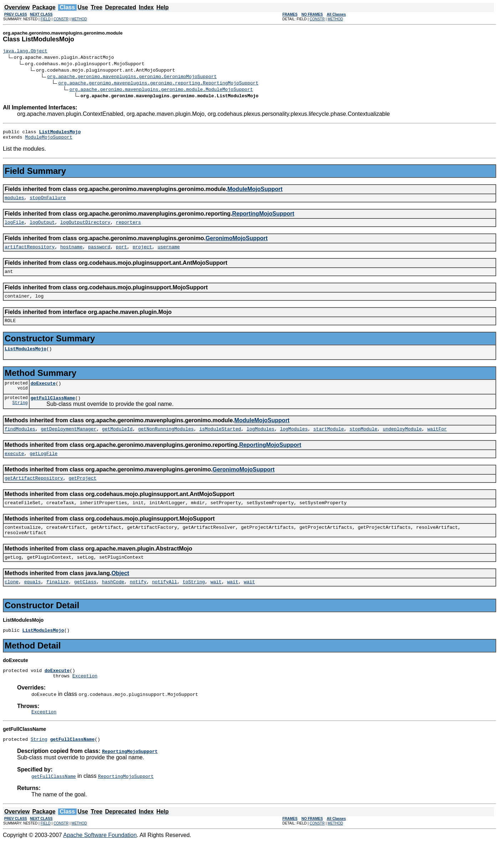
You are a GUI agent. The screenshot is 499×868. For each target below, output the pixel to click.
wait (216, 603)
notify (138, 603)
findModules (20, 443)
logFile (14, 227)
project (142, 253)
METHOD (79, 19)
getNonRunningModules (166, 443)
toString (194, 603)
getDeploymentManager (68, 443)
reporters (128, 227)
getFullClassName (53, 410)
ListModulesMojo (25, 359)
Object (120, 593)
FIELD (46, 19)
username (169, 253)
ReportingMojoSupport (263, 218)
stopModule (363, 443)
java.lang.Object (25, 52)
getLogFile (43, 468)
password (99, 253)
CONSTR (61, 19)
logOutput (42, 227)
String (20, 416)
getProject (82, 494)
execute (14, 468)
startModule (329, 443)
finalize (57, 603)
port (121, 253)
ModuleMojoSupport (49, 140)
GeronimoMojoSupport (237, 244)
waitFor (437, 443)
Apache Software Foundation (100, 862)
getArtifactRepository (34, 494)
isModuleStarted (220, 443)
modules (14, 202)
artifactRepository (30, 253)
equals (33, 603)
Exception (85, 700)
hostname (71, 253)
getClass (85, 603)
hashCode (113, 603)
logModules (261, 443)
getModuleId (117, 443)
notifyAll (165, 603)
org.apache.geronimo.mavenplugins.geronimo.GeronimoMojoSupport (132, 77)
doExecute (43, 395)
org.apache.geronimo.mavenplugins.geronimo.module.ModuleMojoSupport (161, 90)
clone (12, 603)
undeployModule (402, 443)
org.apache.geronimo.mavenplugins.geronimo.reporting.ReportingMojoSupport (158, 84)
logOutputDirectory (85, 227)
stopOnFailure (48, 202)
